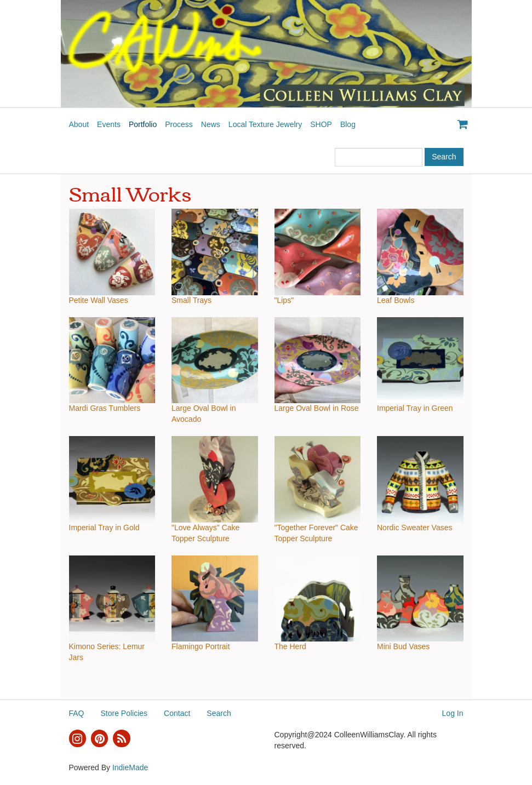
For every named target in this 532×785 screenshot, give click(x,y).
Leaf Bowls (396, 300)
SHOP (321, 124)
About (79, 124)
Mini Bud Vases (403, 646)
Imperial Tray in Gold (104, 528)
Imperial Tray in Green (415, 408)
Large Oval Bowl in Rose (317, 408)
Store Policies (124, 713)
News (211, 124)
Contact (177, 713)
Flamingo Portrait (201, 646)
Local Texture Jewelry (265, 124)
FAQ (77, 713)
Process (179, 124)
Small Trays (191, 300)
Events (109, 124)
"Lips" (284, 300)
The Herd (290, 646)
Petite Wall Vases (99, 300)
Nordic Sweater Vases (414, 528)
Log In (453, 713)
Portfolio (143, 124)
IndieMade (130, 767)
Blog (348, 124)
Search (219, 713)
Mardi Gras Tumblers (105, 408)
